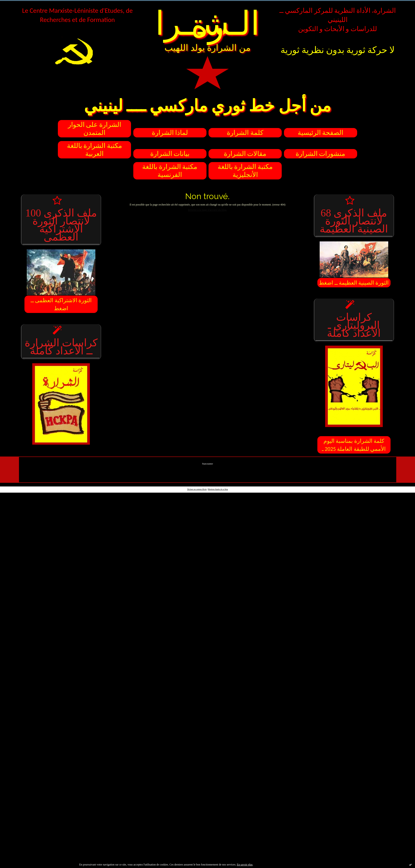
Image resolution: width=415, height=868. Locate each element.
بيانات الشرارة (170, 154)
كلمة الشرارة (245, 133)
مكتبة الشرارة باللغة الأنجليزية (245, 171)
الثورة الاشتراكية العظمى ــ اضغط (61, 304)
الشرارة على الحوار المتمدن (95, 129)
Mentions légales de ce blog (218, 489)
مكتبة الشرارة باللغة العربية (95, 150)
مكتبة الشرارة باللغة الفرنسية (170, 171)
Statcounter (208, 464)
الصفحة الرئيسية (321, 133)
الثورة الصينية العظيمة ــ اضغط (354, 283)
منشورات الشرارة (321, 154)
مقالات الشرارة (245, 154)
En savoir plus (245, 865)
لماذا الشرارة (170, 133)
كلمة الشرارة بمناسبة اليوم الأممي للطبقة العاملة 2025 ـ (354, 445)
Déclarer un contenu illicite (197, 489)
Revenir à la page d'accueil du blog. (207, 210)
